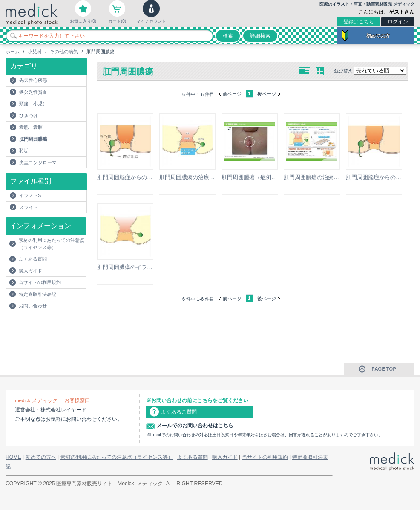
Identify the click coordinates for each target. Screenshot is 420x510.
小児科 (35, 52)
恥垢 (24, 151)
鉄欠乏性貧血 (33, 92)
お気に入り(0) (83, 21)
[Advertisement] (55, 329)
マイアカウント (151, 21)
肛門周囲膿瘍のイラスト (128, 267)
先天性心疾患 (33, 80)
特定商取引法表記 (37, 294)
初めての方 (378, 36)
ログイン (398, 22)
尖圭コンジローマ (38, 162)
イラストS (30, 195)
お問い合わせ (33, 306)
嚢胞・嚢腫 (31, 127)
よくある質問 (33, 259)
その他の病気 (64, 52)
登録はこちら (359, 22)
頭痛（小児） (33, 104)
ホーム (13, 52)
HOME (13, 457)
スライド (29, 207)
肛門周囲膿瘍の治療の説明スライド (328, 177)
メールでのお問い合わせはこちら (195, 426)
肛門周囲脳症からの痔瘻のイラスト (141, 177)
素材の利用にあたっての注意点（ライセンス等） (52, 244)
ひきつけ (29, 116)
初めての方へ (41, 457)
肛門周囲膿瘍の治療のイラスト (198, 177)
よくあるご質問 (179, 412)
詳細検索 (260, 36)
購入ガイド (30, 271)
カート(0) (117, 21)
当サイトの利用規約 (40, 282)
